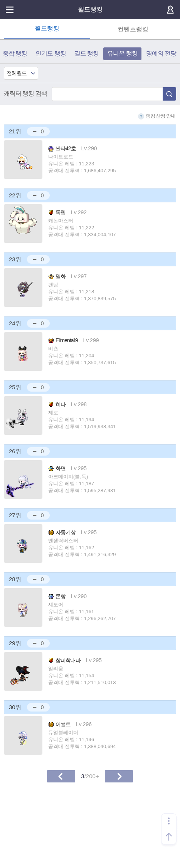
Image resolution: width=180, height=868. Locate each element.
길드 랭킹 (87, 53)
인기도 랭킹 (50, 53)
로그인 (170, 10)
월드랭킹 (90, 9)
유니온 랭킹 (122, 53)
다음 (119, 776)
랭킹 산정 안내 (157, 116)
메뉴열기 (10, 10)
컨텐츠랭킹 (133, 29)
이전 (61, 776)
